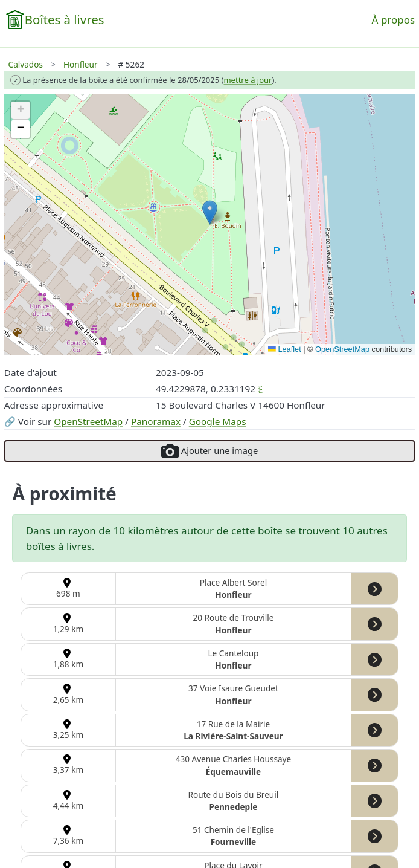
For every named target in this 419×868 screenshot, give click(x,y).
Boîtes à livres (65, 19)
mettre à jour (248, 80)
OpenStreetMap (88, 421)
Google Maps (218, 421)
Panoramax (156, 421)
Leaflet (285, 349)
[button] (210, 212)
